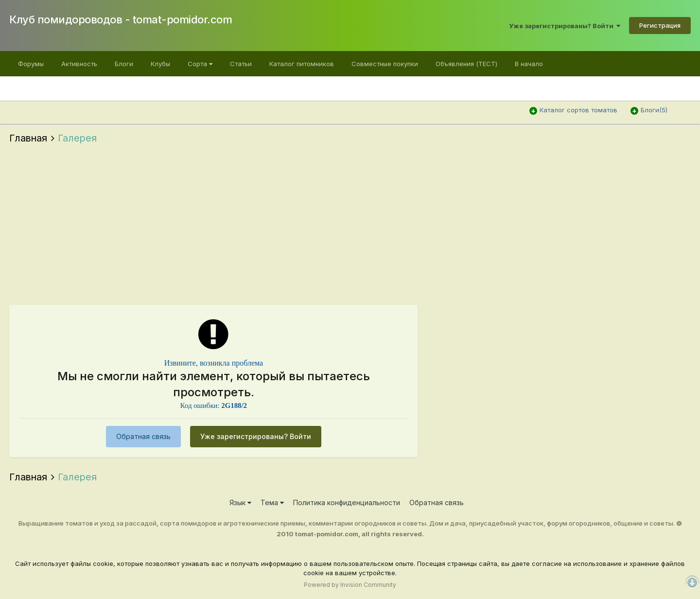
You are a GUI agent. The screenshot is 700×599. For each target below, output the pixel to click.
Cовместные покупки (385, 64)
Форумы (31, 64)
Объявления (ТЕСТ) (466, 64)
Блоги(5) (654, 110)
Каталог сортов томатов (578, 110)
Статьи (241, 64)
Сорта (200, 64)
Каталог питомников (302, 64)
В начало (529, 64)
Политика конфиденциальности (347, 502)
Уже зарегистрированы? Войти (565, 26)
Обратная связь (143, 436)
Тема (272, 502)
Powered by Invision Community (350, 585)
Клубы (160, 64)
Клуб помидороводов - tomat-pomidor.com (121, 19)
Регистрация (660, 25)
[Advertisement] (350, 227)
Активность (79, 64)
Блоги (124, 64)
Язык (240, 502)
